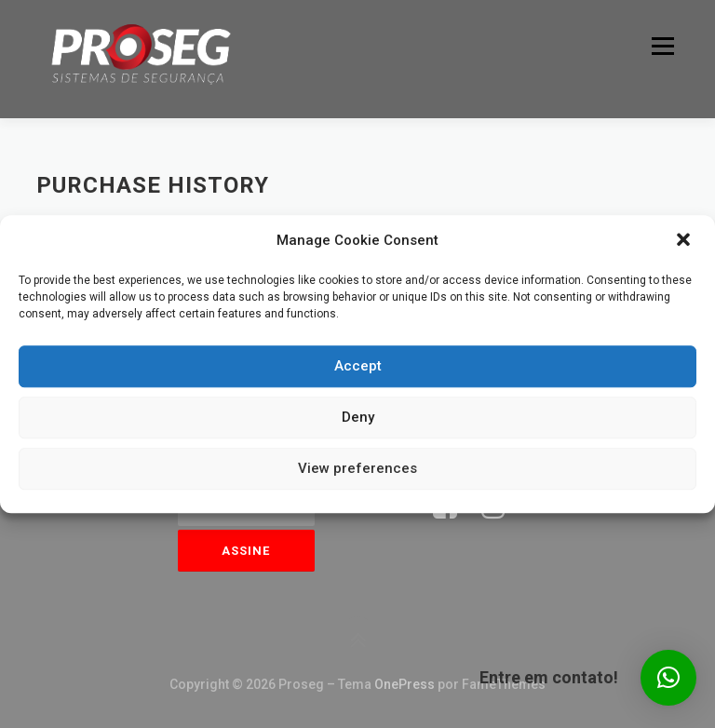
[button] (685, 241)
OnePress (405, 684)
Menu (661, 46)
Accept (358, 366)
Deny (358, 417)
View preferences (357, 468)
